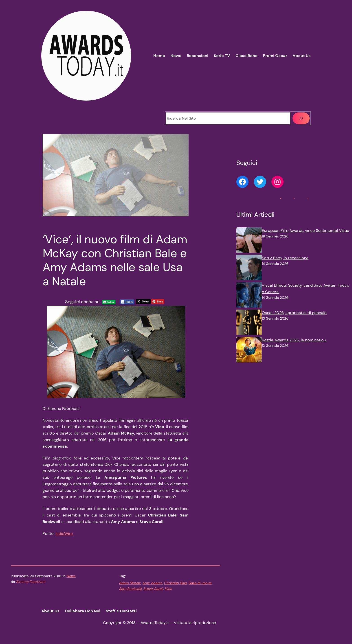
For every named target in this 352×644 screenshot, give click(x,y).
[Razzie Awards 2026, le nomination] (249, 351)
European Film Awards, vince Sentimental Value (305, 231)
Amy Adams (153, 583)
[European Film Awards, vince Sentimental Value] (249, 241)
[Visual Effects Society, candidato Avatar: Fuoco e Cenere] (249, 296)
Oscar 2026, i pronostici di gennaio (294, 313)
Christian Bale (176, 583)
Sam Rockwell (131, 589)
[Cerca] (301, 118)
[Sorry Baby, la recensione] (249, 268)
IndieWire (64, 534)
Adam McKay (130, 583)
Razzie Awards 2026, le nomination (294, 340)
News (71, 576)
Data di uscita (200, 583)
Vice (168, 589)
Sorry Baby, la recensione (285, 258)
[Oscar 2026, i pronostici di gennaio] (249, 323)
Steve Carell (153, 589)
